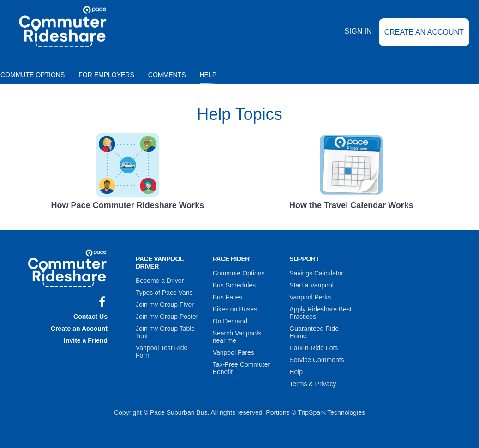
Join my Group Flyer (165, 305)
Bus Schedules (234, 285)
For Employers (106, 75)
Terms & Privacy (313, 384)
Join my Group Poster (167, 317)
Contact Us (90, 317)
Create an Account (424, 32)
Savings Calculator (316, 273)
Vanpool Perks (310, 297)
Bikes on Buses (235, 309)
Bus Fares (228, 297)
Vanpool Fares (234, 352)
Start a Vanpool (311, 285)
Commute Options (239, 273)
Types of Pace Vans (164, 293)
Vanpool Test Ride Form (162, 352)
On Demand (230, 321)
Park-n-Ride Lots (314, 348)
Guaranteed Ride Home (314, 332)
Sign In (358, 32)
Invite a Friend (86, 340)
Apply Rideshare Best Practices (320, 313)
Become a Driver (160, 281)
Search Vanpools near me (237, 337)
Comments (167, 75)
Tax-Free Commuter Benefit (241, 368)
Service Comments (317, 360)
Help (208, 75)
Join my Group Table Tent (165, 332)
